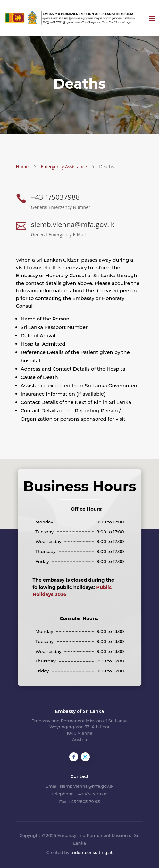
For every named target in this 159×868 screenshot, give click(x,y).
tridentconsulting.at (92, 852)
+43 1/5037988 (55, 197)
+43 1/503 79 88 (92, 794)
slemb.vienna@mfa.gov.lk (73, 224)
